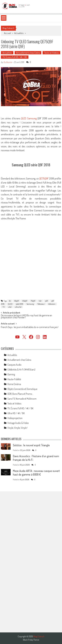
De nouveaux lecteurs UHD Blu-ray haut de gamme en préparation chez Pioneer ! (26, 317)
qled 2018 (20, 304)
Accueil (7, 33)
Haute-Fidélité (14, 379)
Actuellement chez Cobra (28, 53)
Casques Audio (14, 365)
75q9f (33, 301)
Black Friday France (31, 640)
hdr (40, 301)
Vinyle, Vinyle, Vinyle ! (17, 428)
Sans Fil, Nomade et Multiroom (22, 399)
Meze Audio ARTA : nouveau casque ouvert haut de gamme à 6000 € (36, 473)
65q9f (25, 301)
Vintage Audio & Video (18, 423)
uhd (10, 307)
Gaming (11, 374)
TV (4, 307)
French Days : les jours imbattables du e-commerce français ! (30, 327)
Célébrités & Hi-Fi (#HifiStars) (21, 370)
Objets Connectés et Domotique (22, 389)
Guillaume (8, 62)
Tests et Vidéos (51, 53)
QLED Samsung (29, 118)
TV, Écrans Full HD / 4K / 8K (15, 57)
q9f (47, 301)
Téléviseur (41, 304)
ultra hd (18, 307)
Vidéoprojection (15, 418)
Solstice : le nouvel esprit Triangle (31, 445)
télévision (52, 304)
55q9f (17, 301)
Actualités (19, 33)
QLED (10, 304)
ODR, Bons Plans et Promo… (21, 394)
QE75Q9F (44, 178)
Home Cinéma (14, 384)
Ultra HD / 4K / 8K (16, 413)
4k (10, 301)
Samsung (30, 304)
